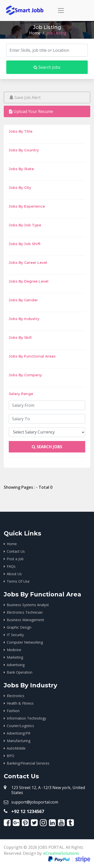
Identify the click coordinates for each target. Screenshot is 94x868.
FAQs (11, 566)
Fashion (13, 711)
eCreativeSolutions (61, 853)
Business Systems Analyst (28, 605)
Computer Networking (25, 642)
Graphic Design (19, 627)
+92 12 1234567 (28, 811)
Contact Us (16, 551)
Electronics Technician (25, 612)
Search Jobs (47, 67)
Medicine (14, 650)
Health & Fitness (20, 703)
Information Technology (26, 718)
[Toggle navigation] (61, 10)
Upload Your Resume (31, 111)
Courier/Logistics (20, 726)
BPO (11, 756)
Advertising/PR (19, 733)
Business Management (25, 620)
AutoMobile (16, 748)
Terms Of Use (18, 581)
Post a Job (15, 559)
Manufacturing (19, 741)
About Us (14, 574)
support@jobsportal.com (35, 802)
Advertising (16, 665)
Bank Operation (20, 672)
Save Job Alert (25, 97)
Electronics (16, 696)
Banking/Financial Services (28, 763)
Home (35, 33)
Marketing (15, 657)
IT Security (15, 635)
